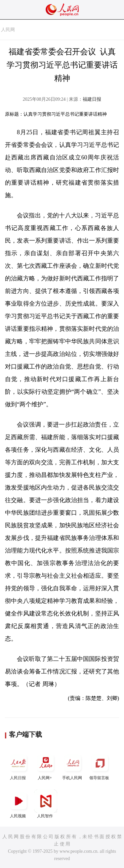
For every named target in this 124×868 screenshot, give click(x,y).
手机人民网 (73, 766)
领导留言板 (100, 766)
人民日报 (19, 766)
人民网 (8, 30)
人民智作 (46, 804)
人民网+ (46, 766)
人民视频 (19, 804)
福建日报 (92, 99)
